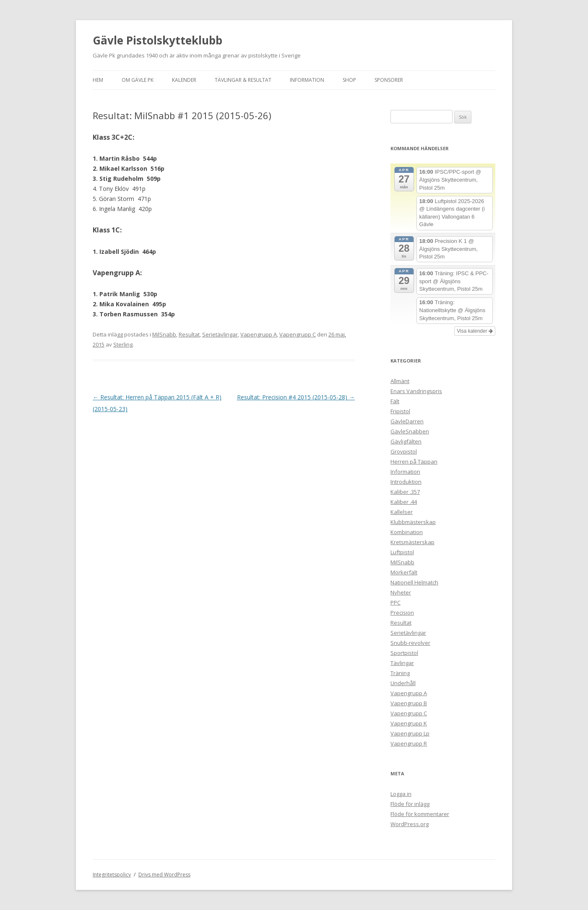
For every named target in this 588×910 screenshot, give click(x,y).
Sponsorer (389, 80)
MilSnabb (164, 334)
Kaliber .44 (404, 502)
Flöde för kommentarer (420, 814)
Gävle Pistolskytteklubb (157, 40)
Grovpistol (404, 451)
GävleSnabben (410, 431)
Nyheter (401, 592)
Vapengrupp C (298, 334)
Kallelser (402, 512)
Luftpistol (402, 552)
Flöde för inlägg (410, 804)
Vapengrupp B (409, 703)
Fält (395, 401)
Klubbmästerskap (413, 522)
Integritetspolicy (112, 875)
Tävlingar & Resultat (243, 80)
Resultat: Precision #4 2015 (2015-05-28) (296, 397)
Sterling (123, 344)
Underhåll (403, 683)
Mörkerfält (404, 572)
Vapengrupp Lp (410, 733)
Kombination (407, 532)
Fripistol (400, 411)
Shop (349, 80)
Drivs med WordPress (164, 875)
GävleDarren (407, 421)
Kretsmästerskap (412, 542)
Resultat (189, 334)
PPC (395, 602)
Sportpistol (404, 653)
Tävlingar (402, 663)
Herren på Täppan (414, 462)
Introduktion (406, 482)
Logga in (401, 794)
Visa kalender (475, 331)
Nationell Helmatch (414, 582)
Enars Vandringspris (416, 391)
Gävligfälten (406, 441)
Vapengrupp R (409, 743)
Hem (98, 80)
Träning (400, 673)
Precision (402, 613)
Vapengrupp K (409, 723)
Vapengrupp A (259, 334)
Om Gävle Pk (138, 80)
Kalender (184, 80)
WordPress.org (410, 824)
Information (307, 80)
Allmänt (400, 381)
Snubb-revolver (410, 643)
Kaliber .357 (405, 492)
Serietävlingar (220, 334)
